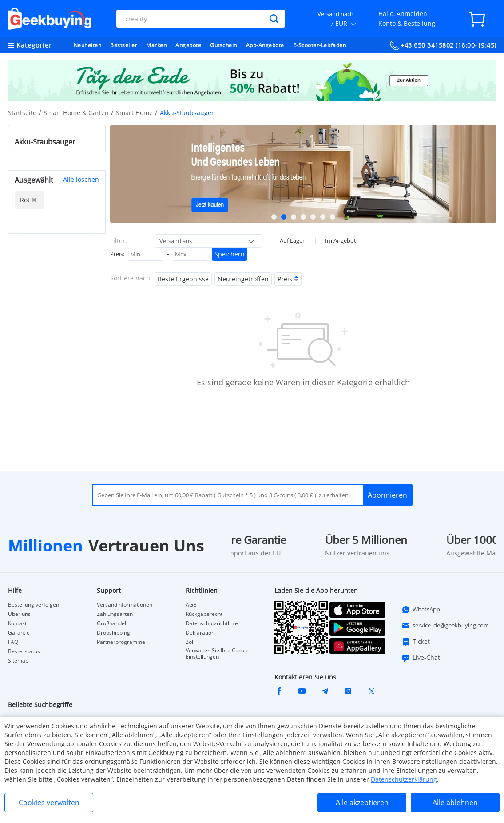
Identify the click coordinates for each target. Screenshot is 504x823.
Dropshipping (113, 633)
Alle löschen (81, 179)
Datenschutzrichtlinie (212, 623)
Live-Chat (421, 658)
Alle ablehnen (455, 803)
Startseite (22, 113)
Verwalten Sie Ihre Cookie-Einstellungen (218, 654)
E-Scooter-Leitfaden (320, 45)
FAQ (13, 642)
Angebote (188, 45)
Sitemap (18, 661)
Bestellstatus (24, 651)
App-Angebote (265, 45)
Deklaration (200, 633)
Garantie (19, 633)
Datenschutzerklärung (404, 779)
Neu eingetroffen (243, 279)
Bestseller (124, 45)
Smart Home (134, 113)
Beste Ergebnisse (183, 279)
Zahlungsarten (115, 614)
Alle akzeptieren (362, 803)
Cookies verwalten (49, 803)
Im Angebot (336, 240)
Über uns (19, 614)
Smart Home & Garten (76, 113)
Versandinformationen (125, 605)
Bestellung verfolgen (34, 605)
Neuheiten (88, 45)
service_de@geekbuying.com (445, 626)
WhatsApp (421, 610)
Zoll (190, 642)
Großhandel (111, 623)
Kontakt (17, 623)
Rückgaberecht (204, 614)
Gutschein (224, 45)
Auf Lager (287, 240)
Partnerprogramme (121, 642)
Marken (156, 45)
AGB (191, 605)
